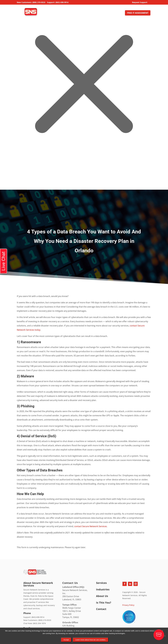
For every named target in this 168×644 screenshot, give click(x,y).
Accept (66, 640)
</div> (20, 179)
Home (56, 13)
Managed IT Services (72, 13)
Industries (92, 13)
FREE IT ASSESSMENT (138, 13)
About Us (105, 13)
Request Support (140, 2)
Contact (119, 13)
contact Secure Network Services (90, 526)
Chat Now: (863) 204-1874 (35, 623)
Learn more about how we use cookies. (91, 640)
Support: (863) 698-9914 (58, 2)
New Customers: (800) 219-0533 (31, 2)
